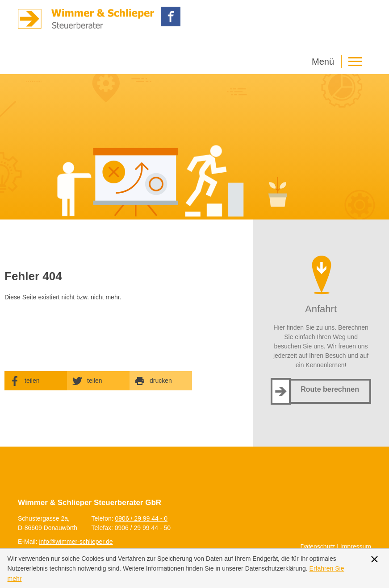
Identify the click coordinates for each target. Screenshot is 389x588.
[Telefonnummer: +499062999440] (142, 518)
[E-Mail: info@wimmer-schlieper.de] (76, 542)
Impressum (356, 547)
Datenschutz (318, 547)
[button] (339, 62)
